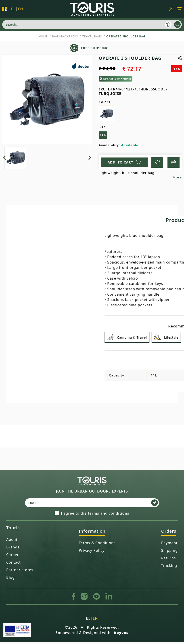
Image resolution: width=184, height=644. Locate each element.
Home (43, 36)
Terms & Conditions (97, 545)
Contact (14, 564)
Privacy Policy (92, 553)
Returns (169, 560)
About (12, 542)
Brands (13, 549)
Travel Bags (92, 36)
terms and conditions (109, 515)
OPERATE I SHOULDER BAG (126, 36)
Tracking (169, 568)
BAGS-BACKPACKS (65, 36)
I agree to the (95, 515)
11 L (103, 135)
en (20, 9)
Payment (169, 545)
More (177, 179)
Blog (10, 580)
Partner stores (20, 572)
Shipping (169, 553)
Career (13, 557)
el (13, 9)
